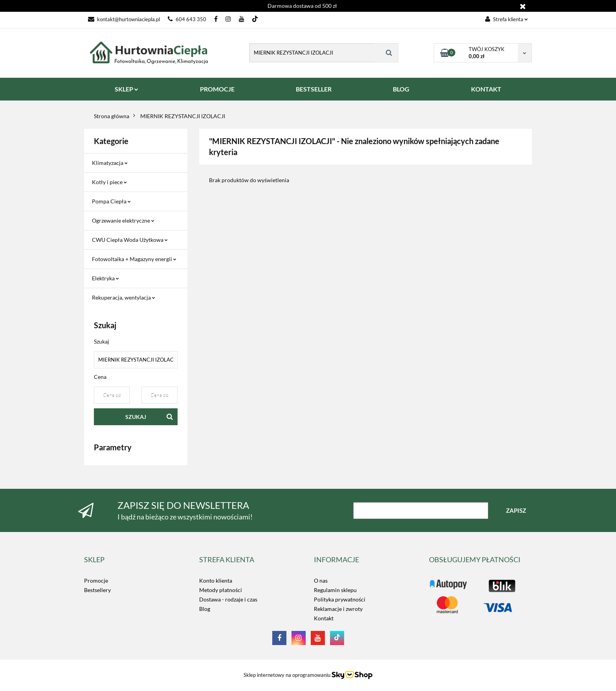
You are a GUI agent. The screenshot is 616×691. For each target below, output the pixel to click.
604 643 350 (187, 19)
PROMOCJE (217, 89)
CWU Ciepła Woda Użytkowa (130, 240)
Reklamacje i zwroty (338, 609)
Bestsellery (97, 590)
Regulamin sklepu (335, 590)
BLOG (401, 89)
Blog (205, 609)
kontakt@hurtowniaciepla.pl (124, 19)
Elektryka (105, 278)
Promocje (96, 580)
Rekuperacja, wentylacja (124, 297)
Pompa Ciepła (111, 201)
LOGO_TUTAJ (446, 580)
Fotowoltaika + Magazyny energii (134, 259)
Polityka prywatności (340, 599)
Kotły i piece (109, 182)
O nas (321, 580)
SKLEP (126, 89)
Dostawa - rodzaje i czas (228, 599)
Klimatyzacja (110, 163)
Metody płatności (221, 590)
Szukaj (136, 417)
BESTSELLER (314, 89)
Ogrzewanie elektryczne (123, 220)
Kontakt (324, 618)
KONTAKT (486, 89)
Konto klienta (216, 580)
